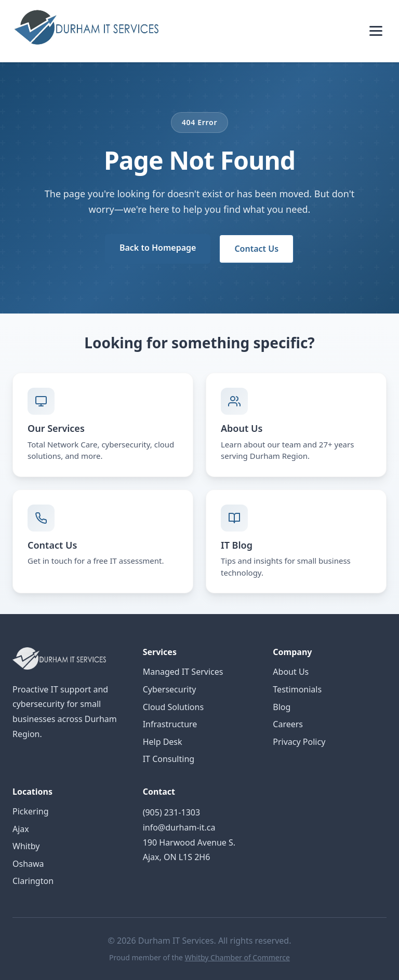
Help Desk (163, 742)
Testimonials (297, 689)
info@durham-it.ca (179, 827)
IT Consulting (169, 759)
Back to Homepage (158, 248)
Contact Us (256, 249)
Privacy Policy (299, 742)
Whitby (26, 846)
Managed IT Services (183, 672)
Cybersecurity (170, 689)
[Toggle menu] (376, 31)
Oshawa (28, 864)
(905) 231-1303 (171, 812)
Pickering (31, 811)
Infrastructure (170, 724)
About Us (291, 672)
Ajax (21, 829)
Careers (288, 724)
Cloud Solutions (173, 707)
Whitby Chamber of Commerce (237, 957)
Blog (282, 707)
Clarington (33, 881)
